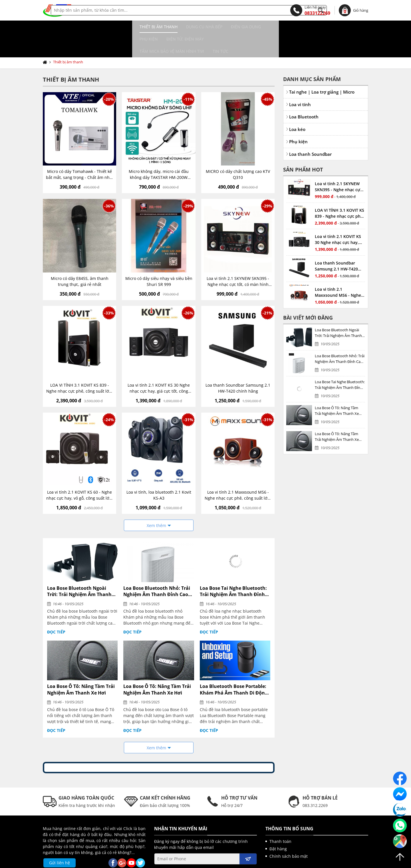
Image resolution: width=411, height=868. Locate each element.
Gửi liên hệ (60, 838)
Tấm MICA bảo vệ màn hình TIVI (282, 27)
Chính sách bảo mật (289, 832)
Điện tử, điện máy (222, 27)
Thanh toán (280, 817)
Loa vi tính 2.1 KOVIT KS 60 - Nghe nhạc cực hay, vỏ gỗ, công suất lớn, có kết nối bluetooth (80, 471)
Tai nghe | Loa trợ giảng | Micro (322, 67)
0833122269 (310, 10)
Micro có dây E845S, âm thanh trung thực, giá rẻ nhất (80, 257)
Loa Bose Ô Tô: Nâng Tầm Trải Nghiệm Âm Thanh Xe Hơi (81, 665)
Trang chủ (46, 38)
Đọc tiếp (56, 607)
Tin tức (331, 27)
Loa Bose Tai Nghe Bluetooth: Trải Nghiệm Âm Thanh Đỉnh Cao (233, 567)
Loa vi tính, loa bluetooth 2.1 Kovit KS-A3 (159, 471)
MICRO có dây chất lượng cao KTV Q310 (238, 150)
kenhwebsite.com (261, 862)
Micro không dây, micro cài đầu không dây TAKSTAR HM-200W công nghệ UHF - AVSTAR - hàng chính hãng (159, 150)
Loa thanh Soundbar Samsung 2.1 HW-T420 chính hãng (238, 364)
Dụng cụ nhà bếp (112, 27)
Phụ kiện (186, 27)
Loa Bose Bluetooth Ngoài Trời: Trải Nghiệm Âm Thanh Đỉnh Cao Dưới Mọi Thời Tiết (79, 567)
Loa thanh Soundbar (310, 130)
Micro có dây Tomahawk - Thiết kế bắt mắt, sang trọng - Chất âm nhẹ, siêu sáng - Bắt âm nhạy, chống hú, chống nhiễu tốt (80, 150)
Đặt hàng (278, 824)
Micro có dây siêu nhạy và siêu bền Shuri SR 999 (159, 257)
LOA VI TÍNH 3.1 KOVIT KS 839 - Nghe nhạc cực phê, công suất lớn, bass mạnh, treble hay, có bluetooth (79, 364)
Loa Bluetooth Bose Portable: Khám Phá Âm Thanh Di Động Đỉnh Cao (234, 665)
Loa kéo (297, 105)
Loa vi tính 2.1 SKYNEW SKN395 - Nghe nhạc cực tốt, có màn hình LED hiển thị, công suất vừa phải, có (238, 257)
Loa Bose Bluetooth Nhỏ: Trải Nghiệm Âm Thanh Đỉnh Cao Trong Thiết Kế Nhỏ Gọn (157, 567)
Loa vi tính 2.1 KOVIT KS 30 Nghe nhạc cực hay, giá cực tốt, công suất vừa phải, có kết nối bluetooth (159, 364)
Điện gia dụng (153, 27)
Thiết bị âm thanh (66, 27)
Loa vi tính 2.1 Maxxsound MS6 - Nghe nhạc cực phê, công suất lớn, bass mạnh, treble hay (238, 471)
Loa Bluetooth (304, 92)
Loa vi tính (300, 80)
